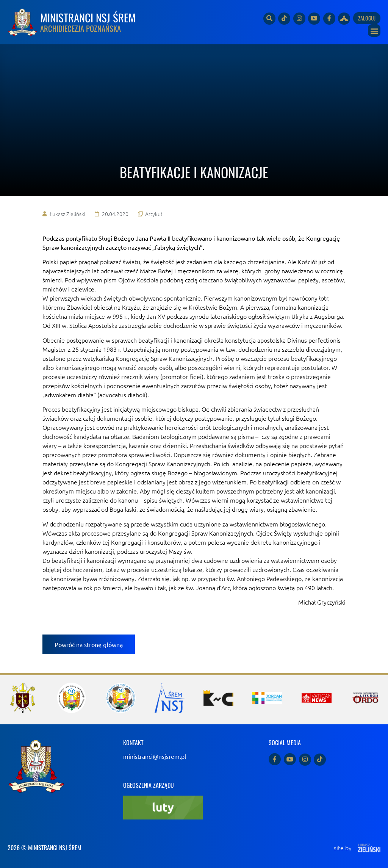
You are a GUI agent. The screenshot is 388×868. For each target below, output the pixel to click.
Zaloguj (367, 18)
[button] (374, 31)
